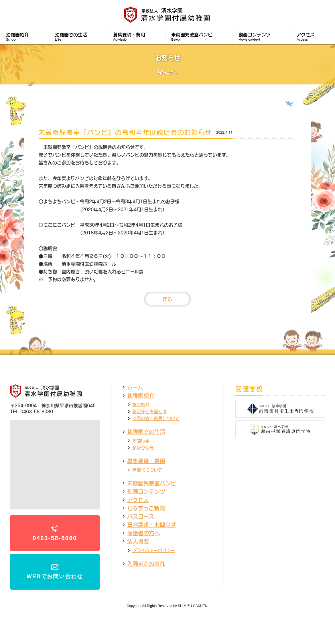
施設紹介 (141, 405)
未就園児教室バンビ (152, 483)
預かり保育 (143, 448)
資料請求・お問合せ (152, 525)
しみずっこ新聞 (146, 508)
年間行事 (141, 441)
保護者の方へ (143, 533)
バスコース (141, 516)
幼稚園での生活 (146, 432)
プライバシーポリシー (154, 550)
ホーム (135, 387)
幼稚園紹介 (141, 396)
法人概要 (138, 541)
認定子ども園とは (149, 411)
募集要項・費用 (146, 461)
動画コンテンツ (146, 491)
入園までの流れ (146, 564)
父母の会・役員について (156, 418)
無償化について (147, 470)
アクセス (138, 500)
